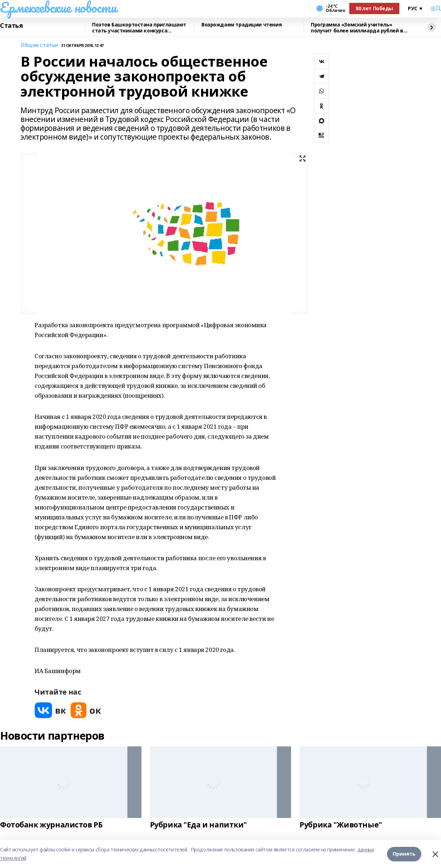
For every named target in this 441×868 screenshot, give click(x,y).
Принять (404, 854)
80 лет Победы (374, 8)
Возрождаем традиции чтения (241, 25)
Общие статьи (39, 45)
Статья (11, 26)
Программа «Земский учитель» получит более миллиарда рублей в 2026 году (357, 28)
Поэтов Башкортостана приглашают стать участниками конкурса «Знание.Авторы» (139, 28)
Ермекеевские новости (58, 7)
